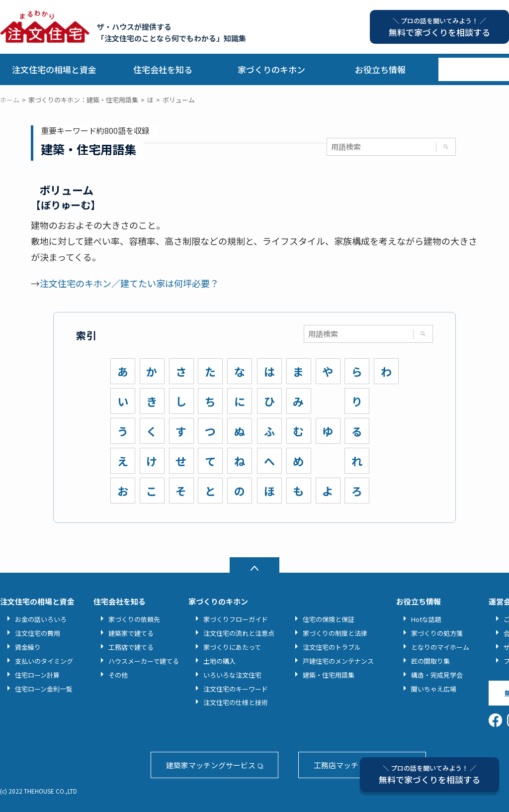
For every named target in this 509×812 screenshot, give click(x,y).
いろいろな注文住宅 (232, 675)
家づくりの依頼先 (134, 619)
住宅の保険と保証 (329, 619)
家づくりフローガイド (236, 619)
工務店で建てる (131, 647)
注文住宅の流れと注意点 (239, 633)
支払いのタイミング (44, 661)
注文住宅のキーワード (236, 689)
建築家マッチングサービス (211, 765)
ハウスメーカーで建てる (144, 661)
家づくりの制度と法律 (335, 633)
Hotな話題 (426, 619)
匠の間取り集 (430, 661)
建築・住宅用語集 (329, 675)
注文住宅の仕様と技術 (236, 702)
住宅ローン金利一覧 (44, 689)
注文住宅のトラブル (332, 647)
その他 (118, 675)
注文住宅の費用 (38, 633)
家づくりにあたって (232, 647)
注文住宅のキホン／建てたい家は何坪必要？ (129, 283)
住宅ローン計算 (37, 675)
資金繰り (28, 647)
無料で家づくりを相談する (429, 774)
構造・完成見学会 (437, 675)
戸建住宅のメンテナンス (338, 661)
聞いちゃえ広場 (434, 689)
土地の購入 (219, 661)
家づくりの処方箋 (437, 633)
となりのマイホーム (440, 647)
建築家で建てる (131, 633)
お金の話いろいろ (41, 619)
